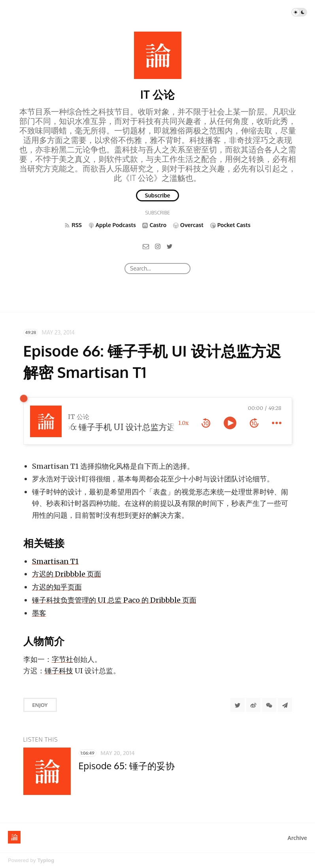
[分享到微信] (269, 705)
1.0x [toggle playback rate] (183, 423)
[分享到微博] (253, 705)
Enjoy (40, 705)
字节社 (62, 659)
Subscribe (158, 195)
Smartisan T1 (55, 561)
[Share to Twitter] (238, 705)
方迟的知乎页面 (57, 587)
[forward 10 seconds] (254, 423)
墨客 (39, 613)
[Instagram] (158, 246)
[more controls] (277, 423)
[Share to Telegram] (285, 705)
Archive (297, 838)
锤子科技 (59, 671)
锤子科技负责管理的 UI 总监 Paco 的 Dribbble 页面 (114, 600)
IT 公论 (157, 94)
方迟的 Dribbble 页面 (67, 574)
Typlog (46, 860)
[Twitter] (170, 246)
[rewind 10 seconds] (206, 423)
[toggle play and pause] (230, 423)
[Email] (146, 246)
